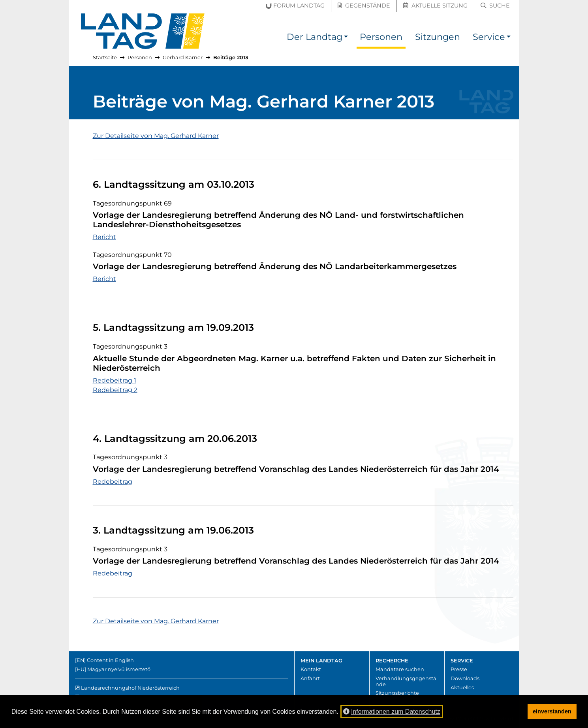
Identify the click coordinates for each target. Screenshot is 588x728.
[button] (346, 38)
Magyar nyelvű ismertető (119, 669)
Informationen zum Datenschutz (392, 712)
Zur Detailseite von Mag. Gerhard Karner (156, 136)
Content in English (110, 660)
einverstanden (552, 711)
